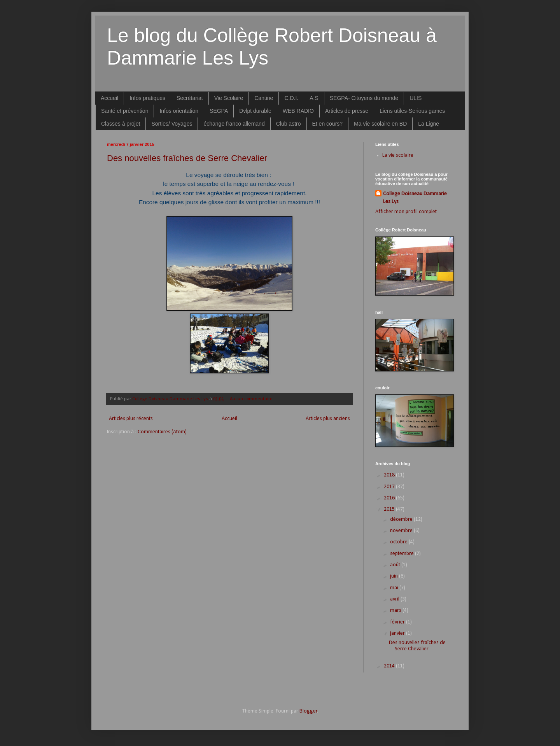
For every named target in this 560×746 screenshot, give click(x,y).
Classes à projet (121, 124)
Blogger (308, 711)
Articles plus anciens (328, 419)
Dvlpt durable (255, 111)
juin (395, 576)
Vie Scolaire (229, 98)
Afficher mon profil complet (406, 212)
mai (395, 588)
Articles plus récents (131, 419)
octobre (399, 542)
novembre (402, 531)
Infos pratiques (147, 98)
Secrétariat (190, 98)
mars (396, 610)
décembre (402, 519)
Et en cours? (328, 124)
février (398, 622)
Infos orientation (179, 111)
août (396, 565)
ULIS (416, 98)
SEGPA (219, 111)
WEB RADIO (298, 111)
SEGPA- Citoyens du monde (364, 98)
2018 (390, 475)
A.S (314, 98)
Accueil (109, 98)
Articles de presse (347, 111)
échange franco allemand (234, 124)
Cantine (264, 98)
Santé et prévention (125, 111)
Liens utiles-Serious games (412, 111)
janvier (398, 633)
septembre (402, 554)
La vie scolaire (398, 155)
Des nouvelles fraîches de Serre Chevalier (187, 158)
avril (395, 599)
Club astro (289, 124)
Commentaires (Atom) (162, 432)
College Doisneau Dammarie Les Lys (415, 198)
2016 (390, 498)
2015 (390, 509)
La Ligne (429, 124)
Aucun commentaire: (252, 399)
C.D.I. (291, 98)
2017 (390, 487)
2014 (390, 666)
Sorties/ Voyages (172, 124)
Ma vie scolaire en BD (380, 124)
